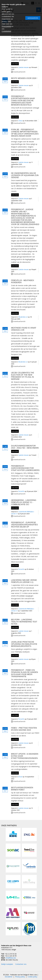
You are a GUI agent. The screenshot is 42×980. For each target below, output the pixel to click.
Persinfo (21, 491)
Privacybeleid (6, 26)
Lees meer (15, 64)
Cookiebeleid (6, 31)
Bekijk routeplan (7, 964)
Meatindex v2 (23, 317)
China (20, 121)
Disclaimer (9, 977)
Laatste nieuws (24, 67)
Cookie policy (32, 977)
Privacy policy (20, 977)
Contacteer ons (21, 964)
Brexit (20, 777)
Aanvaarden (33, 18)
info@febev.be (11, 958)
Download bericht (19, 72)
